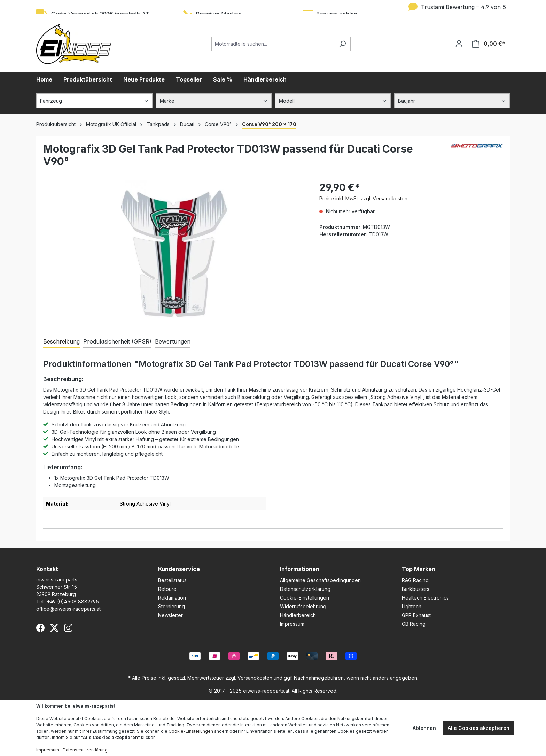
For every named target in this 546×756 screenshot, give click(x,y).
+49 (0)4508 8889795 (73, 601)
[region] (174, 255)
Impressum (292, 624)
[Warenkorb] (489, 44)
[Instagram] (68, 628)
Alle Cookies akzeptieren (479, 728)
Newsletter (170, 615)
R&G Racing (415, 580)
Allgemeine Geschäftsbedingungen (320, 580)
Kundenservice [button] (179, 569)
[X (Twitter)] (54, 628)
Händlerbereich (298, 615)
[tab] (61, 342)
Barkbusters (416, 589)
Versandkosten (255, 678)
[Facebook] (40, 628)
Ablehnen (424, 728)
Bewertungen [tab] (173, 341)
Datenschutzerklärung (305, 589)
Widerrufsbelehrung (303, 606)
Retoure (167, 589)
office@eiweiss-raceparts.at (68, 609)
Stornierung (171, 606)
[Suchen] (342, 44)
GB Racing (414, 624)
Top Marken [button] (419, 569)
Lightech (412, 606)
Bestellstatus (172, 580)
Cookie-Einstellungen (305, 598)
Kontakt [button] (47, 569)
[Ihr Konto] (459, 44)
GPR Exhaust (416, 615)
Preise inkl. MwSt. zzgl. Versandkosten (363, 198)
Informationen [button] (300, 569)
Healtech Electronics (425, 598)
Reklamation (172, 598)
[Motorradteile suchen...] (273, 44)
